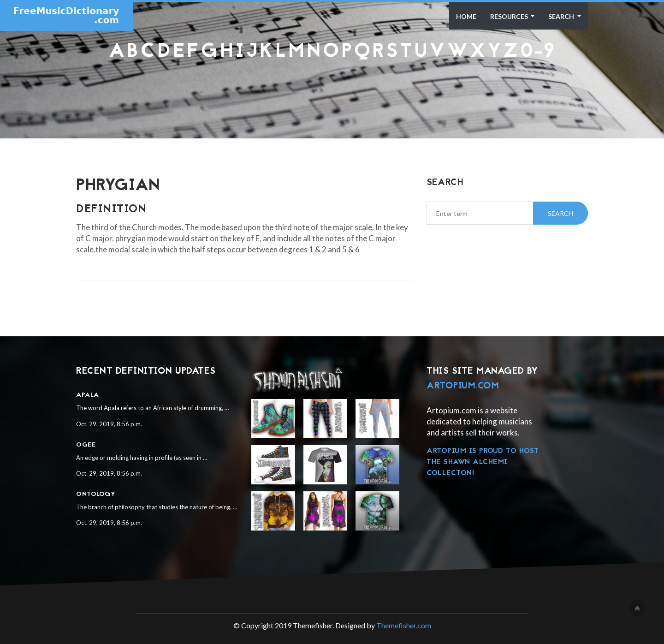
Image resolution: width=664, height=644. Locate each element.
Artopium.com (463, 386)
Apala (88, 395)
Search (562, 16)
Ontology (96, 494)
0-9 (538, 52)
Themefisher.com (404, 625)
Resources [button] (510, 16)
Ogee (86, 445)
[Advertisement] (332, 85)
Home (466, 16)
